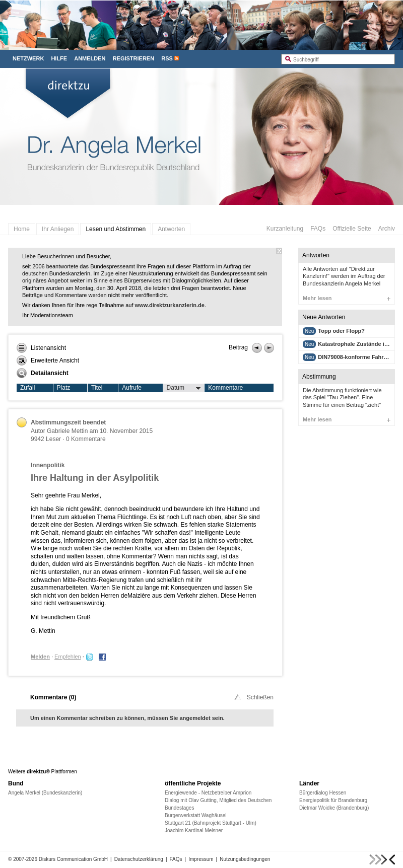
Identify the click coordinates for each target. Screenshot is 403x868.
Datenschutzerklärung (139, 859)
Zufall (27, 388)
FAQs (318, 229)
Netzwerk (28, 58)
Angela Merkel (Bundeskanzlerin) (45, 793)
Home (22, 229)
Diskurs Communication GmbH (73, 859)
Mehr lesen (347, 298)
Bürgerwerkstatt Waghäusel (195, 815)
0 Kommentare (86, 439)
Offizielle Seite (352, 229)
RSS (167, 58)
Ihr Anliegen (58, 229)
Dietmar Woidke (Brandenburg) (334, 808)
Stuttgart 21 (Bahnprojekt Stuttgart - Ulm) (211, 823)
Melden (40, 657)
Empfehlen (68, 657)
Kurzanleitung (285, 229)
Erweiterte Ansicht (48, 360)
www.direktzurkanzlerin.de (170, 305)
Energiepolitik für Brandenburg (333, 800)
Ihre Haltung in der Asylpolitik (95, 478)
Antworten (171, 229)
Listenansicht (41, 348)
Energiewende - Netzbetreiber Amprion (208, 793)
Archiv (387, 229)
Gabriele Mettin (67, 431)
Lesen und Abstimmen (116, 229)
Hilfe (59, 58)
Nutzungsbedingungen (245, 859)
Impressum (201, 859)
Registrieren (134, 58)
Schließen (253, 697)
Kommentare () (53, 697)
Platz (64, 388)
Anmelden (90, 58)
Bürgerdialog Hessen (323, 793)
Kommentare (225, 388)
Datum (184, 388)
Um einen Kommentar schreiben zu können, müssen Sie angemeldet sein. (127, 718)
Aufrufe (132, 388)
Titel (97, 388)
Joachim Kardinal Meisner (194, 830)
